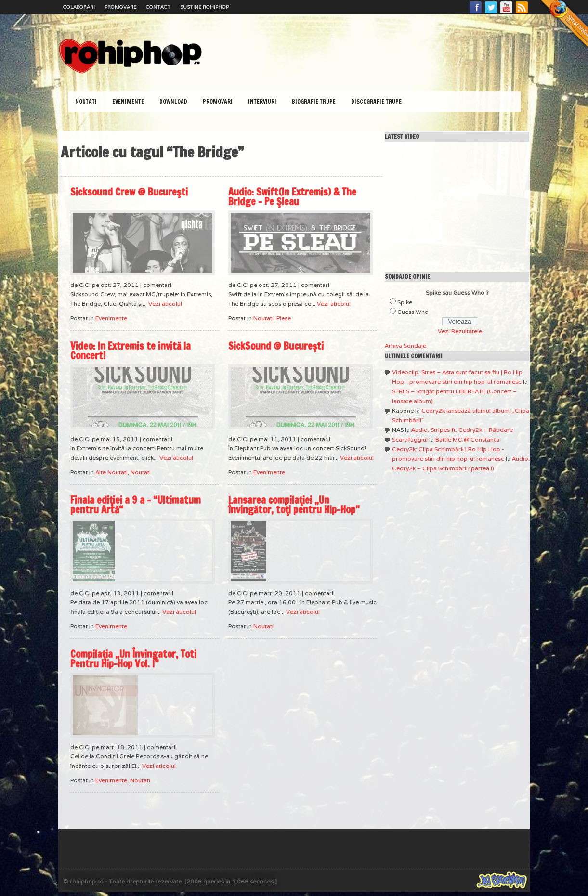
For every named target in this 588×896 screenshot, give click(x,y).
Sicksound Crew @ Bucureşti (129, 192)
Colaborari (79, 7)
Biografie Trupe (314, 101)
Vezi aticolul (165, 304)
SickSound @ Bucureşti (276, 346)
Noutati (86, 101)
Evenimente (128, 101)
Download (173, 101)
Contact (158, 7)
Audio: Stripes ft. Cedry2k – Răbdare (462, 430)
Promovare (120, 7)
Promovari (218, 101)
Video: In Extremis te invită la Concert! (131, 351)
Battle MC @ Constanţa (467, 439)
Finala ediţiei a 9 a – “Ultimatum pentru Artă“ (136, 505)
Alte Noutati (111, 472)
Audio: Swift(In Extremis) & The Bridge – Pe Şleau (292, 197)
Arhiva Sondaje (405, 345)
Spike (405, 302)
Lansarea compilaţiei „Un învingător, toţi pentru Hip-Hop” (294, 505)
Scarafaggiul (410, 439)
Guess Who (413, 312)
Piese (284, 318)
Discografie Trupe (376, 101)
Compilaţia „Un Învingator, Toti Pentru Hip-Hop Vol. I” (133, 659)
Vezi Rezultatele (460, 331)
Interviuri (262, 101)
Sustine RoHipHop (204, 7)
